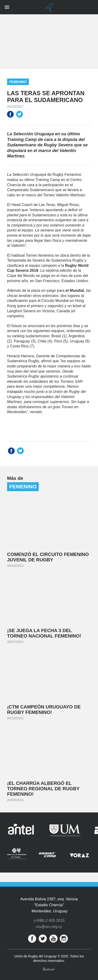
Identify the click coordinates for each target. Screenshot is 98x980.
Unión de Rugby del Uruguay (49, 7)
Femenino (18, 82)
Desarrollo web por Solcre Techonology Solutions (49, 969)
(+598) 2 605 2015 (49, 920)
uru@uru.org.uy (49, 927)
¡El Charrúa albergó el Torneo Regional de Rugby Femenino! (43, 789)
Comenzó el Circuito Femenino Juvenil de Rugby (48, 557)
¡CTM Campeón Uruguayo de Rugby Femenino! (44, 710)
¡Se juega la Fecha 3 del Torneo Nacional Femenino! (44, 633)
